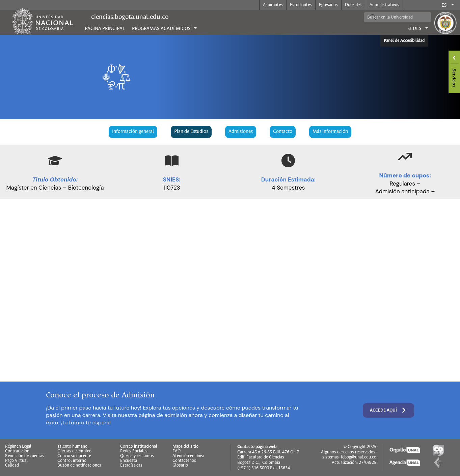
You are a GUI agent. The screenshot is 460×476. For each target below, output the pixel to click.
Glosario (180, 466)
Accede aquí (388, 410)
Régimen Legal (18, 447)
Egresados (328, 5)
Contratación (17, 451)
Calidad (12, 466)
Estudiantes (301, 5)
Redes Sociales (134, 451)
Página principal (105, 29)
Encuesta (129, 461)
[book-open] (172, 161)
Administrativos (384, 5)
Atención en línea (188, 456)
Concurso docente (74, 456)
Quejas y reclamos (137, 456)
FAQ (177, 451)
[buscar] (393, 17)
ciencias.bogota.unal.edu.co (130, 17)
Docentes (354, 5)
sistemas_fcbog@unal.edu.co (349, 457)
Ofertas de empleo (74, 451)
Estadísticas (131, 466)
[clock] (288, 161)
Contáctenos (184, 461)
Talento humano (72, 447)
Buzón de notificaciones (79, 466)
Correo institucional (139, 447)
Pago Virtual (16, 461)
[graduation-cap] (55, 161)
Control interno (72, 461)
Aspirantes (273, 5)
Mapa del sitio (185, 447)
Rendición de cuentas (25, 456)
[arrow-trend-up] (405, 157)
